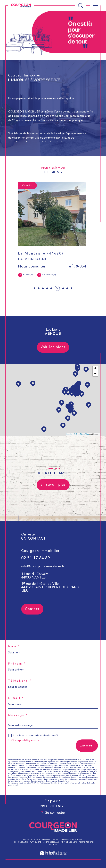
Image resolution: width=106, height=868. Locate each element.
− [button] (95, 374)
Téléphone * (20, 681)
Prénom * (17, 664)
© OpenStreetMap (81, 434)
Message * (18, 715)
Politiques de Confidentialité (51, 783)
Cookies (53, 844)
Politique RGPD (86, 842)
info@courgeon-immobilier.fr (43, 574)
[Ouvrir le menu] (95, 5)
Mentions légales (51, 842)
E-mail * (16, 698)
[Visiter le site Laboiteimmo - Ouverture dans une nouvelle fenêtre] (53, 857)
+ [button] (95, 369)
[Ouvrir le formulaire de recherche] (80, 5)
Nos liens (73, 842)
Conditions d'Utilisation (77, 783)
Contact (101, 265)
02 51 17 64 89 (36, 566)
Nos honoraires (21, 842)
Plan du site (36, 842)
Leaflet (69, 434)
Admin (64, 842)
